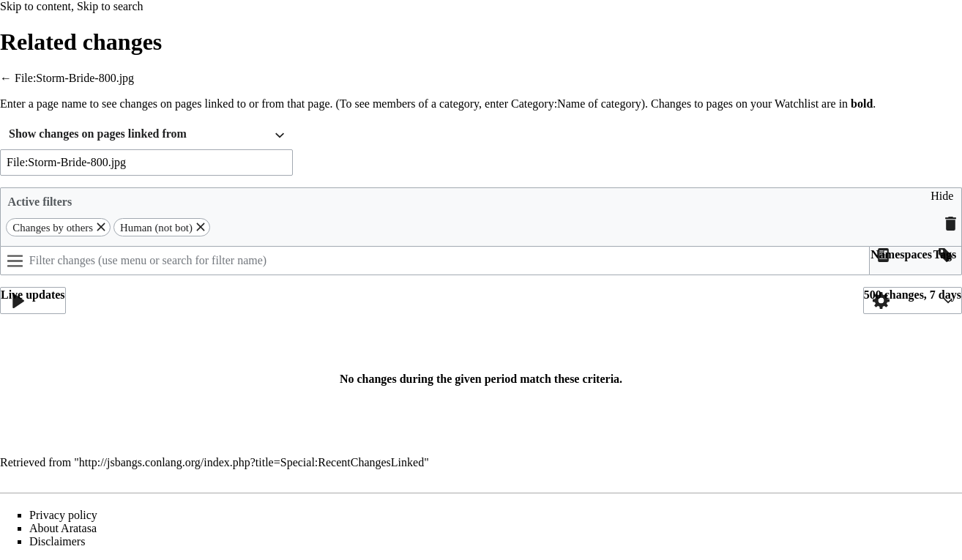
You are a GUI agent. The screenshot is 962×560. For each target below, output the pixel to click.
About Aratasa (63, 528)
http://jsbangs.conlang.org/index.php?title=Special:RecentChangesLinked (251, 462)
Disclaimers (57, 541)
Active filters (40, 202)
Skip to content (36, 6)
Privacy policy (63, 515)
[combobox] (146, 136)
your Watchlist (784, 104)
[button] (942, 202)
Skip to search (110, 6)
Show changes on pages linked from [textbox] (98, 134)
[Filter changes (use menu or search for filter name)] (435, 261)
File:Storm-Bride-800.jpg (74, 78)
